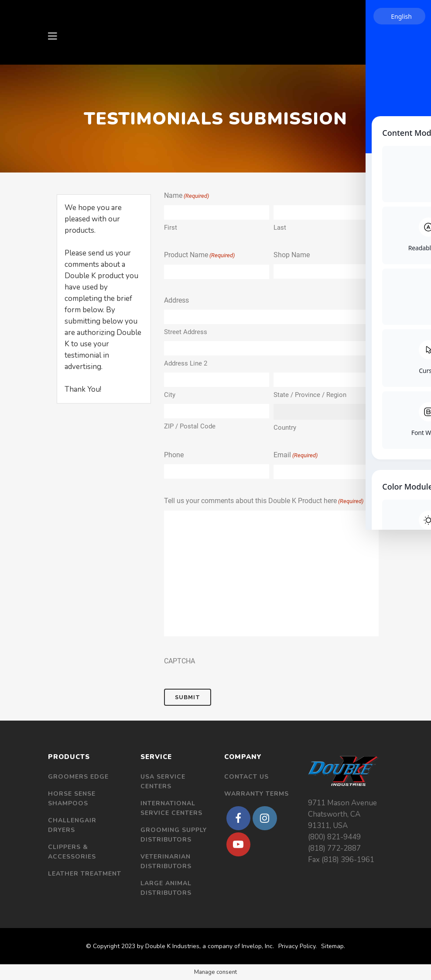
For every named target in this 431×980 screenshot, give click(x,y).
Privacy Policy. (298, 946)
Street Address (186, 332)
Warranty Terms (257, 794)
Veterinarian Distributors (166, 861)
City (170, 395)
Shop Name (292, 255)
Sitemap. (333, 946)
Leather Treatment (85, 874)
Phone (174, 455)
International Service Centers (171, 808)
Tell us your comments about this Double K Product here (264, 501)
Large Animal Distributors (166, 888)
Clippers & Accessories (72, 852)
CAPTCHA (180, 661)
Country (285, 428)
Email (296, 455)
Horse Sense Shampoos (72, 799)
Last (280, 228)
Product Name (199, 255)
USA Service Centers (163, 782)
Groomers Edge (78, 777)
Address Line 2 (186, 363)
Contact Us (246, 777)
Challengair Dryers (72, 825)
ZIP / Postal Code (190, 426)
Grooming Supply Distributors (174, 835)
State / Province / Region (310, 395)
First (171, 228)
